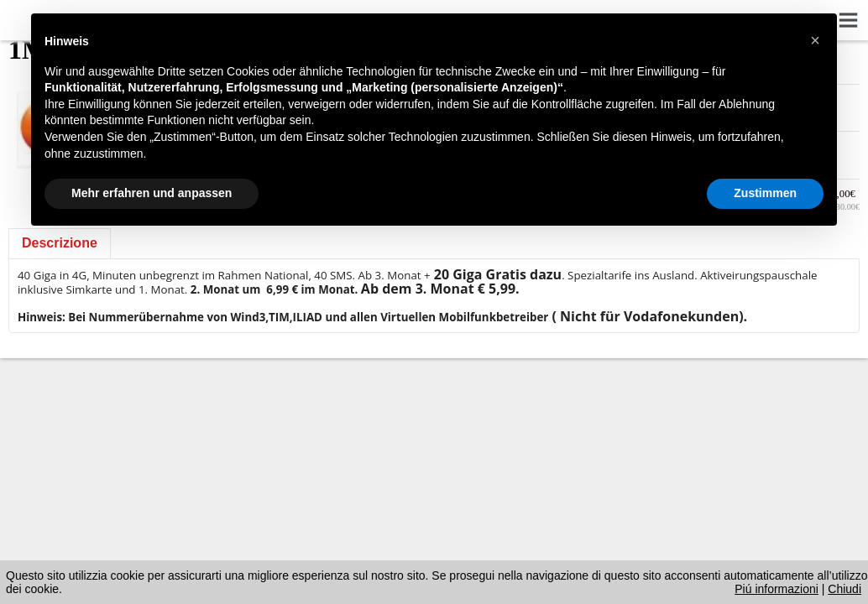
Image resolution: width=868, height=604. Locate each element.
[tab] (60, 243)
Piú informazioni (776, 589)
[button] (815, 40)
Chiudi (844, 589)
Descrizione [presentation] (60, 243)
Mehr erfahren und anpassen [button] (152, 193)
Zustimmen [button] (765, 193)
